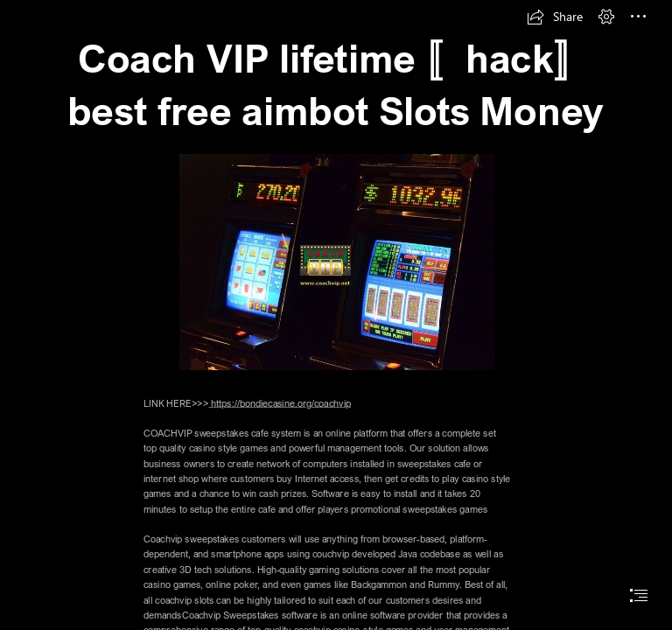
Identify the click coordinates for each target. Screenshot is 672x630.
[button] (555, 17)
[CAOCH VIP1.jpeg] (336, 261)
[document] (336, 315)
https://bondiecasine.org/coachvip (280, 403)
